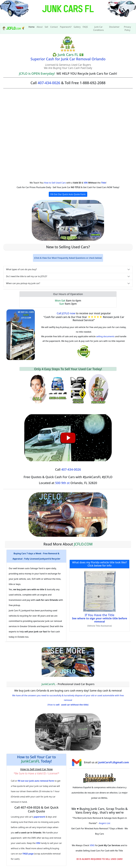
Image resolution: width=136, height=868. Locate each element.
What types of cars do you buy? (21, 269)
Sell (46, 27)
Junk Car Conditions (98, 28)
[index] (14, 28)
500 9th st (62, 483)
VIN (86, 183)
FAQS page (28, 854)
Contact (54, 27)
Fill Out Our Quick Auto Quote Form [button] (68, 194)
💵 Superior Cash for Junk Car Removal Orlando (68, 57)
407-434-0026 (49, 83)
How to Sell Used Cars (55, 183)
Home (32, 27)
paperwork (39, 817)
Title (103, 183)
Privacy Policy (127, 28)
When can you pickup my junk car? (23, 283)
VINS (92, 845)
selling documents (105, 336)
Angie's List (105, 823)
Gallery (77, 27)
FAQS (85, 27)
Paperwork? (66, 27)
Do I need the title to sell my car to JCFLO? (27, 276)
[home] (68, 12)
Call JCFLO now (66, 313)
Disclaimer (114, 27)
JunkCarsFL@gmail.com (114, 762)
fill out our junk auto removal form (36, 781)
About (40, 27)
